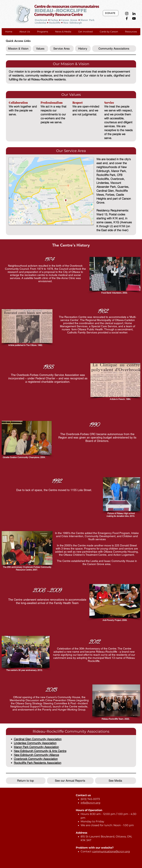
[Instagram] (127, 14)
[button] (25, 32)
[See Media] (116, 781)
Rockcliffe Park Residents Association (38, 763)
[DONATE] (111, 13)
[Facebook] (127, 18)
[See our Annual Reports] (70, 781)
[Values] (40, 49)
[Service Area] (62, 49)
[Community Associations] (114, 49)
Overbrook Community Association (36, 759)
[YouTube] (134, 18)
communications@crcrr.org (111, 851)
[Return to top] (26, 781)
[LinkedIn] (134, 14)
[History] (83, 49)
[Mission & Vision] (19, 49)
